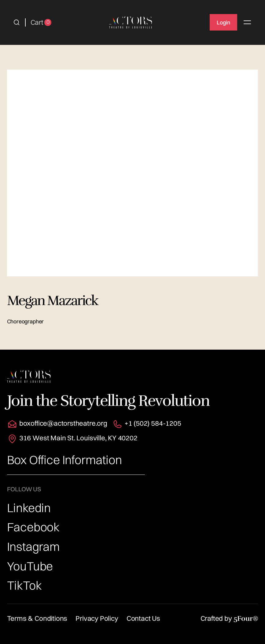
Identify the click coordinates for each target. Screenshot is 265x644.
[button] (17, 22)
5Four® (246, 619)
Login (223, 22)
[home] (131, 23)
